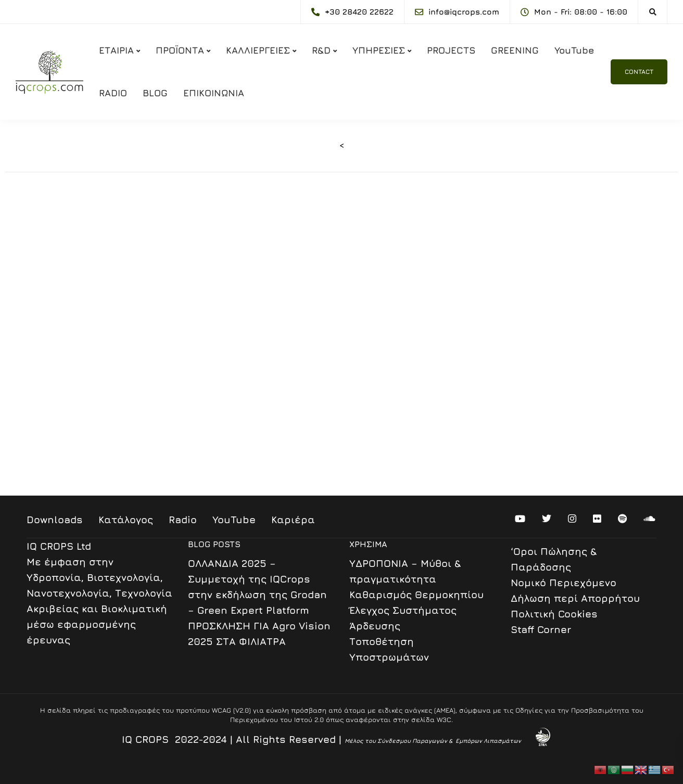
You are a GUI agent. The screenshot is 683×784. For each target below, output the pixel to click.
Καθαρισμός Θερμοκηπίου (416, 595)
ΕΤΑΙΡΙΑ (116, 50)
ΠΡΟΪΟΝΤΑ (180, 50)
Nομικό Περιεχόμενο (564, 583)
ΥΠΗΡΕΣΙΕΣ (379, 50)
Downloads (55, 520)
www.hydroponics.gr (85, 445)
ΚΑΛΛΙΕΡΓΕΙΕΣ (258, 50)
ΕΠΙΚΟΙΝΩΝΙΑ (214, 93)
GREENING (515, 50)
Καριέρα (293, 520)
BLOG (155, 93)
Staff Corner (541, 629)
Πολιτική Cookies (554, 614)
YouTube (574, 50)
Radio (183, 520)
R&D (321, 50)
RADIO (113, 93)
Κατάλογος (126, 520)
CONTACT (639, 72)
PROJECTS (451, 50)
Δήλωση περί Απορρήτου (575, 598)
